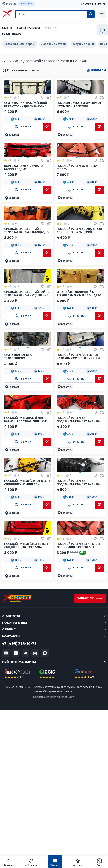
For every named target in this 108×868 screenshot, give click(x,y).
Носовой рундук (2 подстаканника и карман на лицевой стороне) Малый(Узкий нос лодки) (78, 617)
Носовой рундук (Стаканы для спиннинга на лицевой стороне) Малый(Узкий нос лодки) (27, 617)
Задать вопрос (85, 752)
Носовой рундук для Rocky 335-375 (77, 206)
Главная (10, 863)
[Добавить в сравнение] (49, 117)
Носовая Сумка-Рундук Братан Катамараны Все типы (80, 124)
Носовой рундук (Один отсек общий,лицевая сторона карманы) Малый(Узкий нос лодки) (26, 699)
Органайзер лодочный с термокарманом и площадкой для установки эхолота (80, 370)
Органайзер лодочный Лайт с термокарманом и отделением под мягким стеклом (27, 370)
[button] (16, 138)
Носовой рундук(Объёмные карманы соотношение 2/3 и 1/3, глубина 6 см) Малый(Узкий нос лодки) (28, 535)
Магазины (26, 4)
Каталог (55, 864)
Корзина (77, 863)
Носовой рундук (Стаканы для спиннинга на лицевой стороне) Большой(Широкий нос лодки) (80, 288)
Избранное (32, 863)
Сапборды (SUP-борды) (20, 44)
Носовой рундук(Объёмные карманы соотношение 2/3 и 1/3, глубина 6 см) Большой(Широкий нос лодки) (78, 452)
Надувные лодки (83, 44)
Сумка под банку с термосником (18, 452)
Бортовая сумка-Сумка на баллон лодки (24, 206)
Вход (98, 863)
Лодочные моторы (54, 44)
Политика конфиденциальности (54, 851)
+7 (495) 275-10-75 (92, 4)
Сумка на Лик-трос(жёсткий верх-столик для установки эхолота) (26, 124)
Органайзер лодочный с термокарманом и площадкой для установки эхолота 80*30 (27, 288)
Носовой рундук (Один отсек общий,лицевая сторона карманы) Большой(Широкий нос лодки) (79, 699)
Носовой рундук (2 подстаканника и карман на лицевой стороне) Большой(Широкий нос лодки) (78, 535)
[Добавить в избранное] (43, 117)
